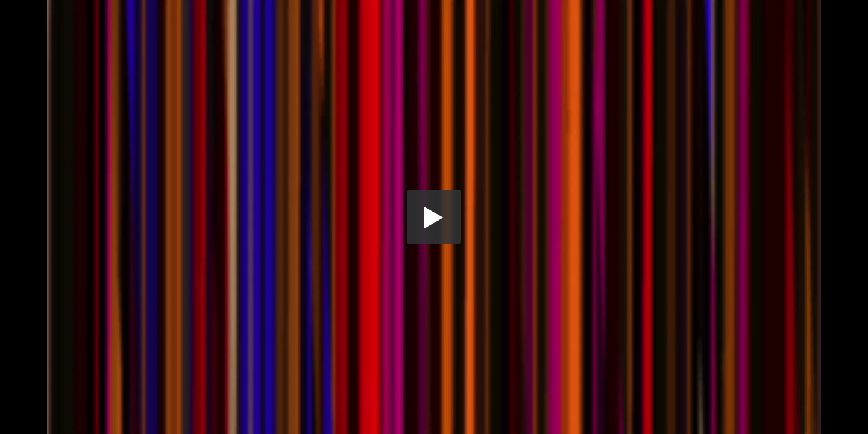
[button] (434, 217)
